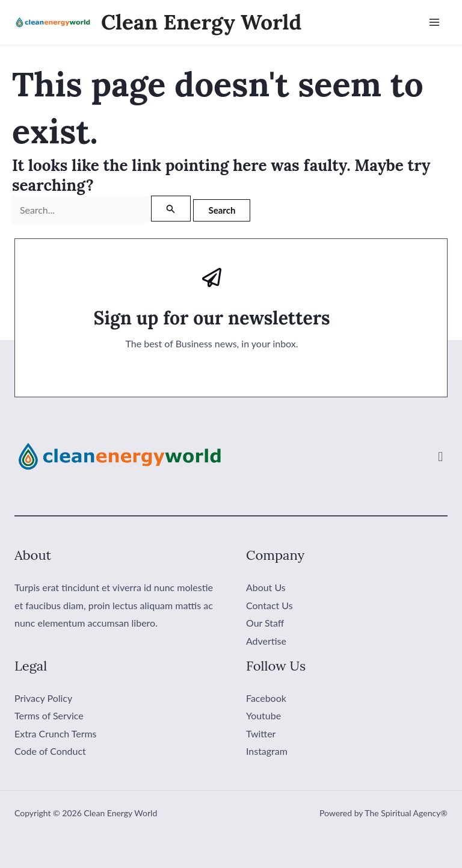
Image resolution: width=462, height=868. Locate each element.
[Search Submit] (171, 209)
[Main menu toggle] (434, 22)
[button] (441, 456)
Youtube (263, 715)
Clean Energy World (201, 22)
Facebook (266, 698)
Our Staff (265, 623)
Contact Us (269, 605)
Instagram (267, 752)
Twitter (261, 733)
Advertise (266, 641)
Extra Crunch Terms (56, 733)
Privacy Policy (44, 698)
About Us (266, 587)
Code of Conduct (50, 752)
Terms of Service (49, 715)
